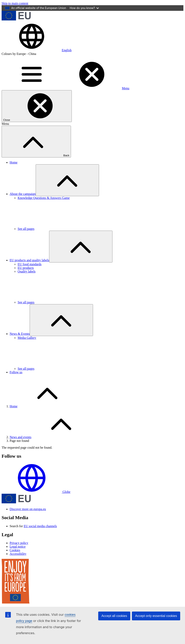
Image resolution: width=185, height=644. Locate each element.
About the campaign (23, 194)
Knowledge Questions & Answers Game (44, 198)
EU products (26, 268)
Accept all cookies (114, 616)
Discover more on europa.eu (28, 509)
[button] (37, 50)
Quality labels (27, 271)
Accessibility (18, 554)
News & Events (20, 334)
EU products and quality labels (29, 260)
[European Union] (16, 19)
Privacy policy (19, 543)
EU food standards (30, 264)
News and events (20, 437)
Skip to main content (15, 3)
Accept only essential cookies (156, 616)
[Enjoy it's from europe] (16, 602)
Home (14, 162)
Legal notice (18, 547)
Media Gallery (27, 338)
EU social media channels (40, 526)
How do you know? (84, 8)
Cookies (15, 550)
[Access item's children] (67, 180)
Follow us (16, 372)
